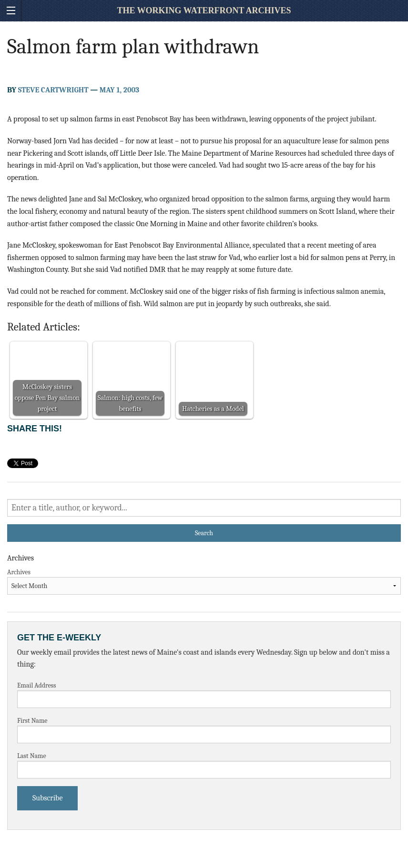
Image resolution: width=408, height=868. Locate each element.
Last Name (32, 756)
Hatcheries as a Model (213, 409)
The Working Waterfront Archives (204, 10)
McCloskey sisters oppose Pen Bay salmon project (47, 398)
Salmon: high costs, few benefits (130, 403)
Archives (19, 572)
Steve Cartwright (53, 90)
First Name (32, 721)
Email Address (37, 685)
